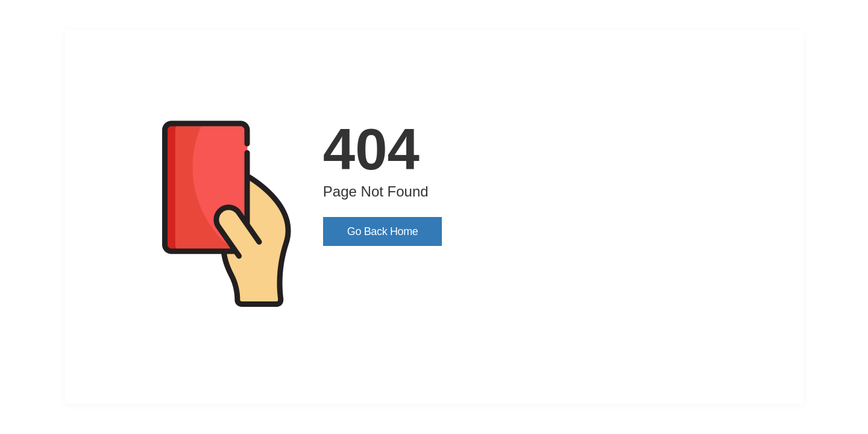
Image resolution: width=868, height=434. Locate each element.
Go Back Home (383, 231)
